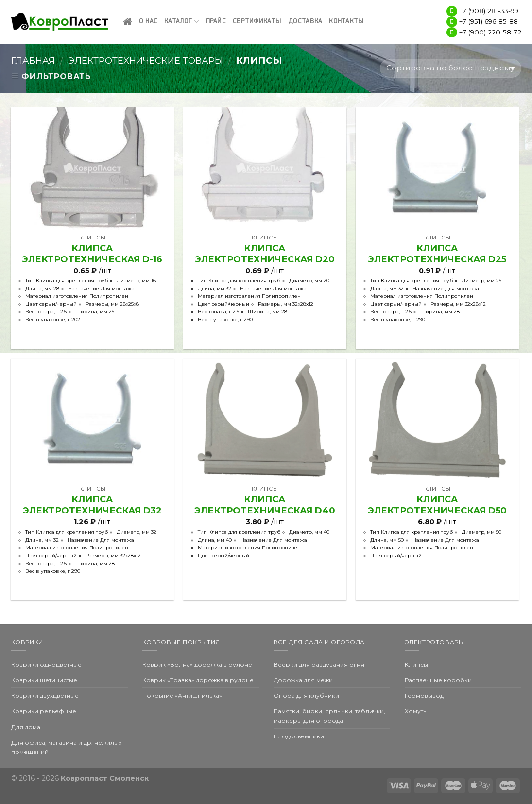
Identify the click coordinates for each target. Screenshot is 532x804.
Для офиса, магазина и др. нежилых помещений (66, 747)
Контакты (346, 22)
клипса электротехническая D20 (265, 254)
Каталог (181, 22)
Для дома (26, 727)
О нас (148, 22)
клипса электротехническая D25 (437, 254)
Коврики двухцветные (45, 695)
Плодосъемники (299, 736)
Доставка (305, 22)
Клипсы (416, 664)
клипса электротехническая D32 (92, 505)
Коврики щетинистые (44, 680)
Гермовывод (424, 695)
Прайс (216, 22)
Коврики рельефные (44, 711)
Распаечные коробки (438, 680)
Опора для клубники (306, 695)
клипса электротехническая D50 (437, 505)
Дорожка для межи (303, 680)
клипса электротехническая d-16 (92, 254)
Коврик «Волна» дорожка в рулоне (197, 664)
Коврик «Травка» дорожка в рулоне (198, 680)
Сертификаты (257, 22)
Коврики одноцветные (46, 664)
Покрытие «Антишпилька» (182, 695)
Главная (33, 60)
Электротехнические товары (146, 60)
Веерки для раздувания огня (319, 664)
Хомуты (416, 711)
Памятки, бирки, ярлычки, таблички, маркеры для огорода (329, 716)
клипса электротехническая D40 (265, 505)
